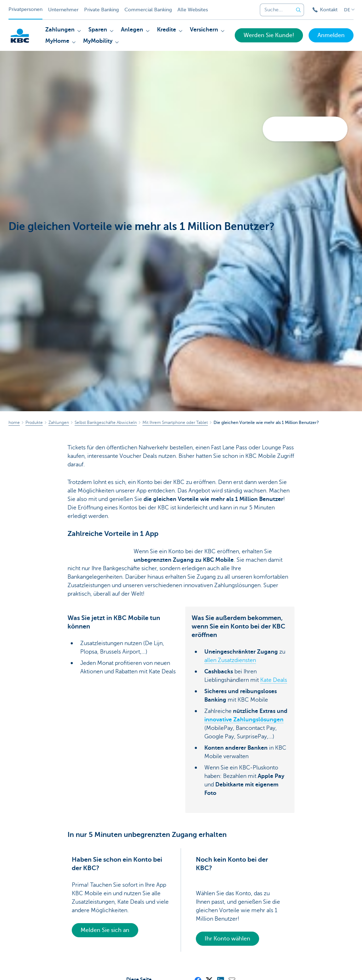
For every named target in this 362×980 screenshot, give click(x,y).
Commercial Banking (148, 10)
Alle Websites (193, 10)
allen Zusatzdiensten (230, 660)
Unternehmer (63, 10)
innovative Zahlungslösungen (244, 720)
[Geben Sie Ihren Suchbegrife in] (298, 10)
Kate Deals (274, 680)
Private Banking (101, 10)
